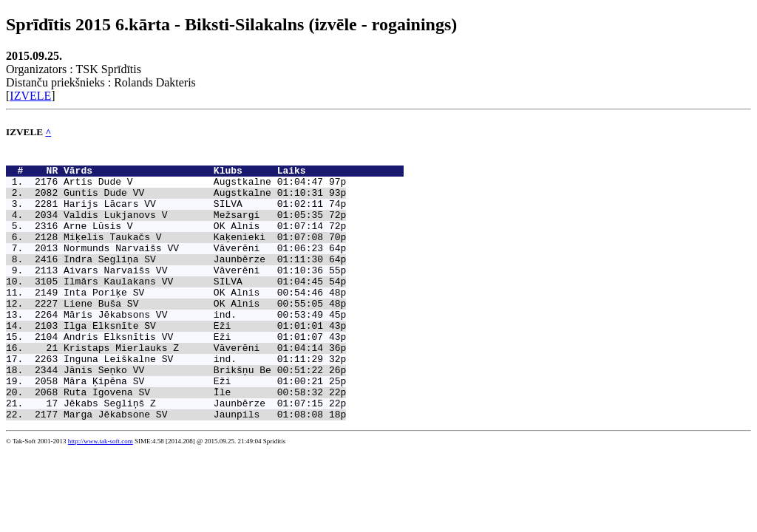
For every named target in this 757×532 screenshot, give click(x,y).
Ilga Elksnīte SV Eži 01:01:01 (193, 361)
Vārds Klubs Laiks (234, 174)
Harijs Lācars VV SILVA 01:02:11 (193, 214)
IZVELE (30, 96)
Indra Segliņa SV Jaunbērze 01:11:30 (193, 281)
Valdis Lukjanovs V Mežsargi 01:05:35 (193, 228)
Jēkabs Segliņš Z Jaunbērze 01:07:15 (193, 454)
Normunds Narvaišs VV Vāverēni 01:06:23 (193, 267)
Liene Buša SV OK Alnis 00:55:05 (193, 334)
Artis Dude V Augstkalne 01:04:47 (193, 188)
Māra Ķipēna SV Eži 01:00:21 (193, 427)
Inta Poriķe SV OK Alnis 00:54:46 (193, 321)
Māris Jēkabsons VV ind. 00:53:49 (193, 347)
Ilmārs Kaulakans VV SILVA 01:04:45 (193, 307)
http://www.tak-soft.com (101, 494)
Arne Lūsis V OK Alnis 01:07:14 (193, 241)
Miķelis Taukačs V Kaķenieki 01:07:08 (193, 254)
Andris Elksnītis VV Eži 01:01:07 (193, 374)
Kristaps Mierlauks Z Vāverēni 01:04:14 (193, 387)
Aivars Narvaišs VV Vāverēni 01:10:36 (193, 294)
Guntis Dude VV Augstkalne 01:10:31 (193, 201)
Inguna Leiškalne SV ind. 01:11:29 (193, 400)
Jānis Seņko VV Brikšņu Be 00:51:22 (193, 414)
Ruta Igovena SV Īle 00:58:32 (193, 440)
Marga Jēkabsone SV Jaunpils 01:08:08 (193, 467)
